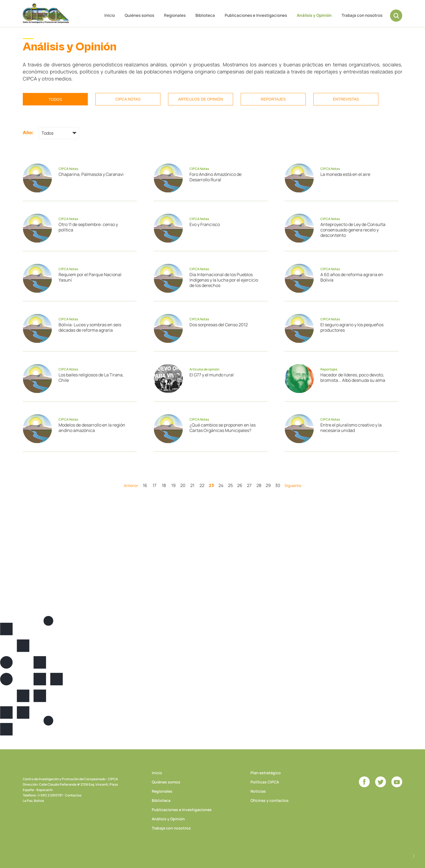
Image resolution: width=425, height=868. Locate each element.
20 (183, 485)
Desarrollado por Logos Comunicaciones (414, 856)
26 (240, 485)
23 (211, 485)
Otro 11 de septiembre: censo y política (88, 227)
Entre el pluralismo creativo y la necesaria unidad (351, 428)
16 (145, 485)
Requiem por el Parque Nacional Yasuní (90, 277)
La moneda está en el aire (345, 174)
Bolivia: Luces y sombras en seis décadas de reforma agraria (90, 327)
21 (192, 485)
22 (202, 485)
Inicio (110, 15)
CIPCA (46, 13)
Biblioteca (205, 15)
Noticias (258, 791)
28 (259, 485)
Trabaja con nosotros (362, 15)
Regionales (175, 15)
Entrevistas (346, 99)
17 (154, 485)
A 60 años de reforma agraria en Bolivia (352, 277)
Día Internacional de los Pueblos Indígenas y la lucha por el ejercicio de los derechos (224, 280)
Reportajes (273, 99)
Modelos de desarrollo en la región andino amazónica (92, 428)
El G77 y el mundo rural (212, 375)
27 (249, 485)
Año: (28, 133)
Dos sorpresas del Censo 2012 (219, 325)
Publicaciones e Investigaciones (256, 15)
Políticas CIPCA (265, 782)
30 (278, 485)
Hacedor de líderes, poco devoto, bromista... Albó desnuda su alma (353, 377)
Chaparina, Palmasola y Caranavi (91, 174)
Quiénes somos (139, 15)
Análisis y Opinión (314, 15)
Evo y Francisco (205, 224)
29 (268, 485)
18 (164, 485)
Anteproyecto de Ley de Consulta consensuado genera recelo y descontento (353, 230)
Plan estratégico (266, 773)
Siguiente (293, 485)
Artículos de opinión (201, 99)
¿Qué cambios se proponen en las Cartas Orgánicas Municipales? (223, 428)
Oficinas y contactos (270, 800)
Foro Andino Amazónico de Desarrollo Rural (215, 177)
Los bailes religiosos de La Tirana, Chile (91, 377)
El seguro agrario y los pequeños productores (352, 327)
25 (230, 485)
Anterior (131, 485)
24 (221, 485)
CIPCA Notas (128, 99)
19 (173, 485)
